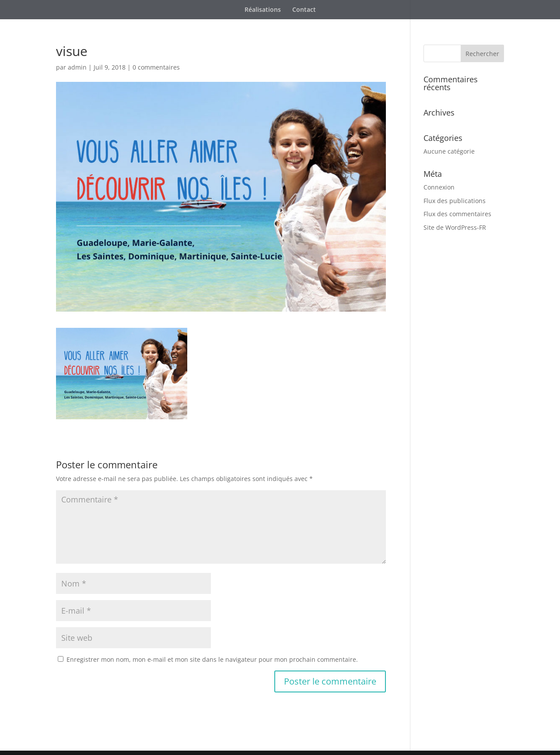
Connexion (439, 187)
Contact (304, 10)
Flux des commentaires (457, 214)
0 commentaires (156, 67)
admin (77, 67)
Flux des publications (455, 201)
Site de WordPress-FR (455, 227)
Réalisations (263, 10)
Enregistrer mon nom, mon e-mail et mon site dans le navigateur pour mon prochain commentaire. (212, 659)
